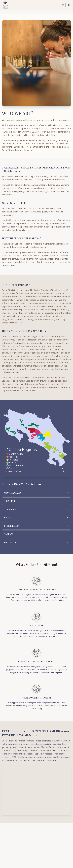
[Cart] (63, 5)
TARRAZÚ (36, 534)
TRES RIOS (36, 501)
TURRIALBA (36, 509)
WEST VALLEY (36, 542)
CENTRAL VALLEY (36, 493)
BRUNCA (36, 518)
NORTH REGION (36, 526)
